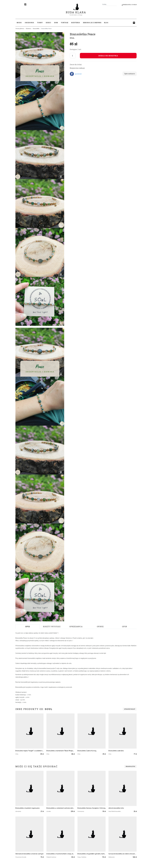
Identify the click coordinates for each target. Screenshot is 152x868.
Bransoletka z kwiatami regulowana (27, 808)
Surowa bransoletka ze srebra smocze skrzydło (123, 854)
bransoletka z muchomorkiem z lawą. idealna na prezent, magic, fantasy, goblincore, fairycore (60, 854)
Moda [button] (19, 23)
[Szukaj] (116, 4)
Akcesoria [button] (29, 23)
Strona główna (20, 28)
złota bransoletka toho (116, 808)
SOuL (72, 38)
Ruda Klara (76, 11)
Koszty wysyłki (52, 626)
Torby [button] (40, 23)
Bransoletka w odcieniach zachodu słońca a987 (60, 808)
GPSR (125, 626)
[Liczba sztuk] (73, 56)
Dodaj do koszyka (108, 56)
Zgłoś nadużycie (130, 74)
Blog (106, 23)
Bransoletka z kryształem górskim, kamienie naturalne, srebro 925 (92, 854)
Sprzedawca (76, 626)
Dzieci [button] (48, 23)
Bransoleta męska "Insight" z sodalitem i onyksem (29, 751)
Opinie (100, 626)
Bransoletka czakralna (116, 751)
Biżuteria (28, 28)
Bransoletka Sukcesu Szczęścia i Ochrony (91, 808)
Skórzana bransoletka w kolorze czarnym (29, 854)
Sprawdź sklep (130, 709)
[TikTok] (25, 4)
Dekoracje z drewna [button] (92, 23)
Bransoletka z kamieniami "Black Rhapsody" (60, 751)
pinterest (78, 74)
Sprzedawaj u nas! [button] (129, 5)
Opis (28, 626)
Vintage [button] (65, 23)
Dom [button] (56, 23)
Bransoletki (36, 28)
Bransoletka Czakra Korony (87, 751)
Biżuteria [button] (76, 23)
